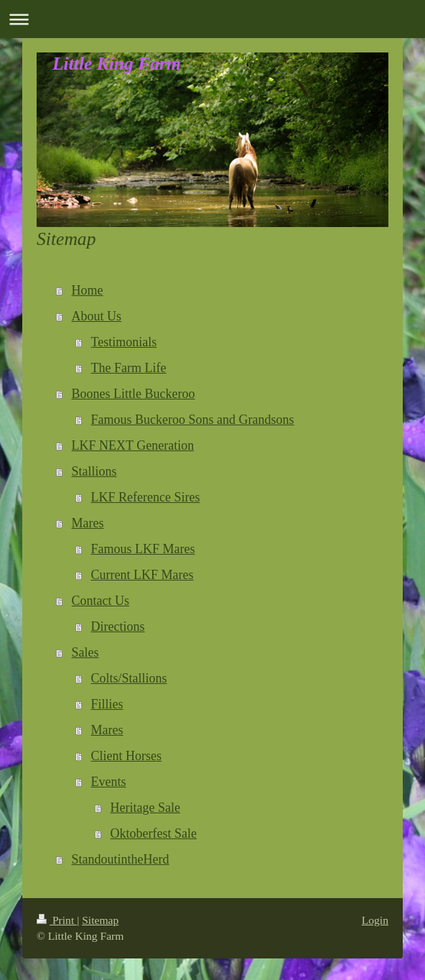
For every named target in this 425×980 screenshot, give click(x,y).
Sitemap (100, 920)
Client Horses (127, 756)
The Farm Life (129, 368)
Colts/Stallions (129, 678)
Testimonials (124, 342)
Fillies (107, 704)
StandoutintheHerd (121, 859)
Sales (85, 652)
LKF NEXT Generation (133, 445)
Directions (118, 627)
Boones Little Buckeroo (134, 394)
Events (109, 782)
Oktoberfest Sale (154, 833)
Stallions (94, 471)
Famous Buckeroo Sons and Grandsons (193, 420)
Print (57, 920)
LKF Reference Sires (146, 497)
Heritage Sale (145, 808)
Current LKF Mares (143, 575)
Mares (88, 523)
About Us (97, 316)
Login (375, 920)
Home (88, 290)
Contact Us (101, 601)
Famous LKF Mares (143, 549)
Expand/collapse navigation (212, 19)
